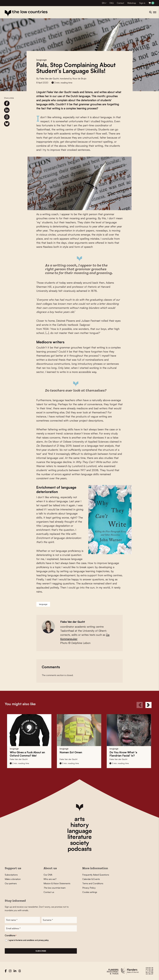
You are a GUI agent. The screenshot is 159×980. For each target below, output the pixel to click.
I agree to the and (28, 940)
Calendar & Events (91, 879)
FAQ (112, 3)
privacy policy (43, 940)
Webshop (132, 3)
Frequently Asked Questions (96, 875)
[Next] (148, 705)
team (55, 888)
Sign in (142, 3)
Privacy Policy (89, 888)
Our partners (11, 883)
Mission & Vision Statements (57, 883)
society (80, 843)
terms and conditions (26, 940)
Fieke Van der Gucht (49, 79)
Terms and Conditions (93, 883)
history (80, 825)
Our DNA (48, 875)
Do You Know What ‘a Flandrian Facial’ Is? (121, 754)
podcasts (80, 849)
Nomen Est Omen (69, 752)
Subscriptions (11, 875)
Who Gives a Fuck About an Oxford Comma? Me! (25, 754)
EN (103, 3)
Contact (120, 3)
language (43, 604)
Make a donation (13, 879)
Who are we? (50, 879)
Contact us (49, 892)
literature (80, 837)
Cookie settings (90, 892)
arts (79, 819)
